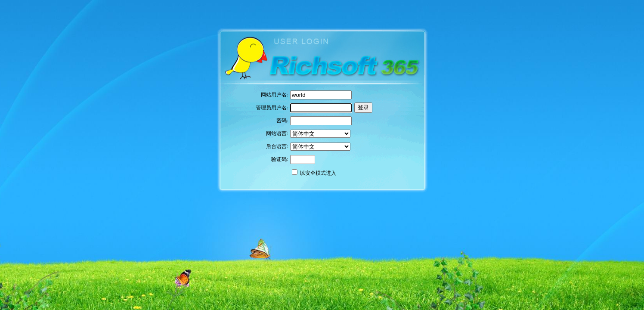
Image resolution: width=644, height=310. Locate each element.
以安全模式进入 (318, 173)
